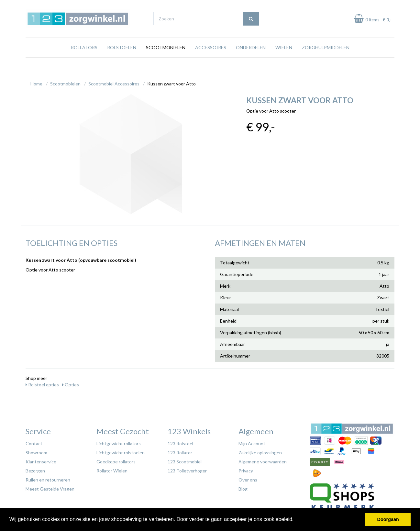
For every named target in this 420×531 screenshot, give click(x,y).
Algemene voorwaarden (263, 460)
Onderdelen (251, 60)
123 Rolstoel (180, 442)
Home (36, 82)
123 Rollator (180, 451)
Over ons (248, 478)
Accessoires (211, 60)
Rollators (84, 60)
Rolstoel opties (42, 383)
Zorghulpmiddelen (326, 60)
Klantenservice (41, 460)
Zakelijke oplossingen (260, 451)
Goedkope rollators (116, 460)
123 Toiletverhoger (187, 469)
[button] (296, 520)
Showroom (36, 451)
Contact (34, 442)
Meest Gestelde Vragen (50, 487)
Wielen (284, 60)
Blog (243, 487)
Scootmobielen (166, 60)
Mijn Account (252, 442)
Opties (71, 383)
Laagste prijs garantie (376, 6)
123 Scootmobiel (185, 460)
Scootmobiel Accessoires (114, 82)
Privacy (246, 469)
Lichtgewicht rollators (119, 442)
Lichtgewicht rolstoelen (121, 451)
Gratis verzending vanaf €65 (56, 6)
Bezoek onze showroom (273, 6)
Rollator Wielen (112, 469)
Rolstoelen (122, 60)
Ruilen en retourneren (48, 478)
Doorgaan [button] (388, 519)
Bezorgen (35, 469)
